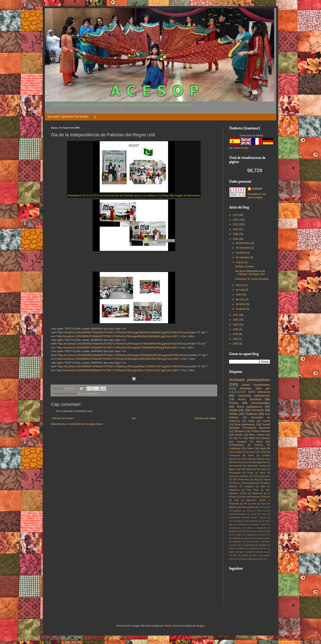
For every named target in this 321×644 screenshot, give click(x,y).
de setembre (243, 257)
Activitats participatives (89, 394)
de (238, 559)
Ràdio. (232, 552)
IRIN (244, 531)
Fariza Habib (235, 452)
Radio (251, 455)
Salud (251, 421)
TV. (241, 438)
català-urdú (236, 410)
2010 (236, 229)
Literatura (236, 538)
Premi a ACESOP (237, 548)
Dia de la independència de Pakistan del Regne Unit (250, 273)
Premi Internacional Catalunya (255, 497)
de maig (241, 290)
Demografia (235, 473)
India (252, 531)
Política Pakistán (261, 431)
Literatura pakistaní (239, 476)
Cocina (253, 514)
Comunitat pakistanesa (254, 396)
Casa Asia (262, 511)
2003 (236, 334)
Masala (258, 538)
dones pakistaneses (251, 559)
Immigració (235, 455)
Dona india (247, 459)
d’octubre (241, 253)
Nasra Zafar (235, 469)
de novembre (243, 248)
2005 (236, 325)
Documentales (261, 403)
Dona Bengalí (235, 521)
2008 (236, 239)
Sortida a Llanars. (245, 266)
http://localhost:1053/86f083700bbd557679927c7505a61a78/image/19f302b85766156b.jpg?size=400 (118, 359)
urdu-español (248, 507)
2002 (236, 339)
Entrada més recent (63, 418)
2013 (236, 215)
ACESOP (257, 189)
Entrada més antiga (205, 418)
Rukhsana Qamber (258, 548)
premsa (249, 462)
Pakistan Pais (263, 459)
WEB (251, 438)
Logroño (248, 538)
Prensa (234, 403)
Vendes (245, 555)
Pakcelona (234, 490)
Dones (266, 421)
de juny (240, 285)
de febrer (241, 304)
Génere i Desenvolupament (246, 483)
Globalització (235, 528)
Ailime (168, 626)
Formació (258, 410)
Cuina (264, 514)
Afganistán (262, 462)
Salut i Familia (245, 552)
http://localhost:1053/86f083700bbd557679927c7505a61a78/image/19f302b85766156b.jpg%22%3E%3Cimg (123, 355)
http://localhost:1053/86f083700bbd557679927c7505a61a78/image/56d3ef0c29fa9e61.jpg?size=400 (117, 336)
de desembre (243, 243)
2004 (236, 329)
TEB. (235, 555)
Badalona (237, 511)
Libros (250, 448)
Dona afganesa (252, 521)
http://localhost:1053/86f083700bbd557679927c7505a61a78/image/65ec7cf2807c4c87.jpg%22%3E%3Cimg (123, 366)
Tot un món (250, 504)
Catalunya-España (237, 514)
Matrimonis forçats (257, 466)
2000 (236, 344)
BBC (268, 507)
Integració (249, 486)
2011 (236, 224)
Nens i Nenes (257, 435)
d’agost (240, 262)
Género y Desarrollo (256, 528)
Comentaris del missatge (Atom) (85, 424)
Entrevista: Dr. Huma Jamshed (252, 279)
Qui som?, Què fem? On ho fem (68, 117)
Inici (134, 418)
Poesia (249, 469)
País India (252, 490)
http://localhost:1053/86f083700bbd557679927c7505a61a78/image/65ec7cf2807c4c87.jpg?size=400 (117, 370)
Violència (251, 414)
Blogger (200, 626)
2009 (236, 234)
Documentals (236, 466)
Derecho (265, 438)
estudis (238, 435)
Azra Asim (251, 452)
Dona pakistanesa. (245, 424)
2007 (236, 315)
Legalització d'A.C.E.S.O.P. (258, 535)
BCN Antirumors (241, 479)
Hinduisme (234, 531)
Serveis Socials (263, 552)
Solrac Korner (241, 148)
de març (241, 299)
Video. (255, 555)
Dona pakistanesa (250, 407)
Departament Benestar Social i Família (248, 517)
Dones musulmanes (256, 385)
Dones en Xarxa (256, 473)
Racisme (237, 462)
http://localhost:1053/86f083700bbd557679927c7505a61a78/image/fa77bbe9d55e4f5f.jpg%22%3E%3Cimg (122, 344)
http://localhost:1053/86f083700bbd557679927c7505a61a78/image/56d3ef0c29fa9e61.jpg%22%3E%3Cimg (123, 332)
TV (231, 438)
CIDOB (263, 452)
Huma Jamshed (250, 399)
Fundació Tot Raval (250, 442)
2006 (236, 320)
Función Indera (259, 524)
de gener (241, 309)
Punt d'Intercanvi (262, 476)
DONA (233, 414)
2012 (236, 220)
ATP (260, 507)
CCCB (249, 511)
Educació (240, 431)
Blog (257, 479)
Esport (267, 479)
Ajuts (263, 448)
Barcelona (262, 469)
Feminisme (243, 524)
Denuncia (264, 392)
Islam (263, 486)
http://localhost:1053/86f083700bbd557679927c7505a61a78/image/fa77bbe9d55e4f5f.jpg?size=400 (117, 348)
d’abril (239, 295)
